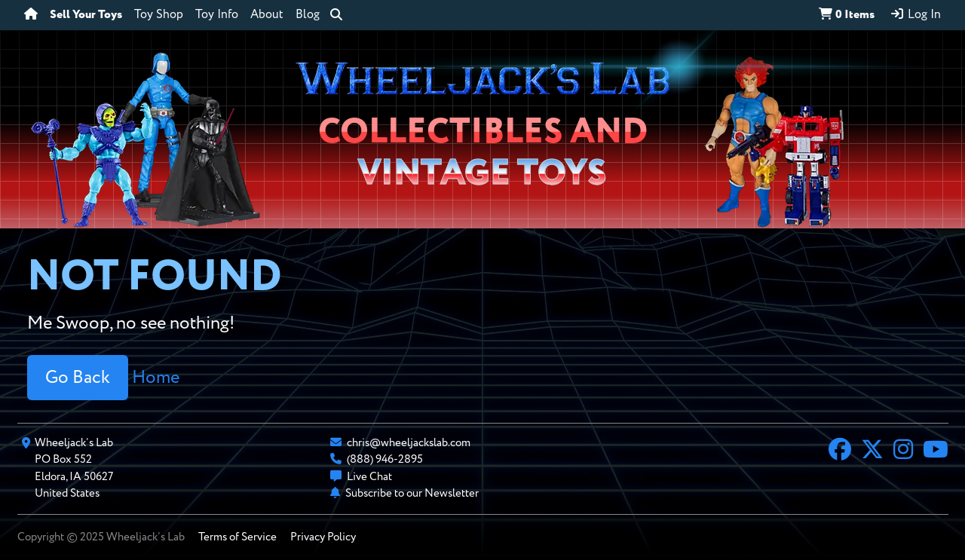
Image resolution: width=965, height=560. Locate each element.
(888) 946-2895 (385, 459)
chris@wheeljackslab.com (409, 443)
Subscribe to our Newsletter (412, 493)
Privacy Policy (323, 537)
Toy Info (217, 15)
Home (156, 378)
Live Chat (369, 477)
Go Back (78, 378)
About (267, 15)
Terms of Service (237, 537)
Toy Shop (159, 15)
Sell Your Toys (86, 15)
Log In (915, 14)
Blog (308, 15)
